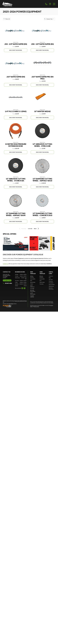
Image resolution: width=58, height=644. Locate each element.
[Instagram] (25, 288)
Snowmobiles (33, 279)
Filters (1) (7, 19)
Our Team (51, 279)
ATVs (31, 281)
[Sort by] (49, 19)
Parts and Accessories (51, 288)
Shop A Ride (11, 304)
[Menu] (54, 4)
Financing (41, 284)
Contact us (5, 264)
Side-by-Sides (33, 282)
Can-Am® (32, 288)
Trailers (32, 284)
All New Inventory (32, 277)
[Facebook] (22, 288)
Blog (50, 278)
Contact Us (51, 276)
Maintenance (51, 286)
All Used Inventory (41, 277)
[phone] (46, 4)
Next (37, 229)
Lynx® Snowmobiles (33, 294)
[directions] (50, 4)
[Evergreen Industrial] (7, 4)
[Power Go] (15, 306)
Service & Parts (52, 285)
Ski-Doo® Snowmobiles (33, 291)
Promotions (51, 283)
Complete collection (32, 296)
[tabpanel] (21, 280)
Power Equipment (32, 286)
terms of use (37, 307)
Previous (22, 229)
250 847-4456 (7, 283)
